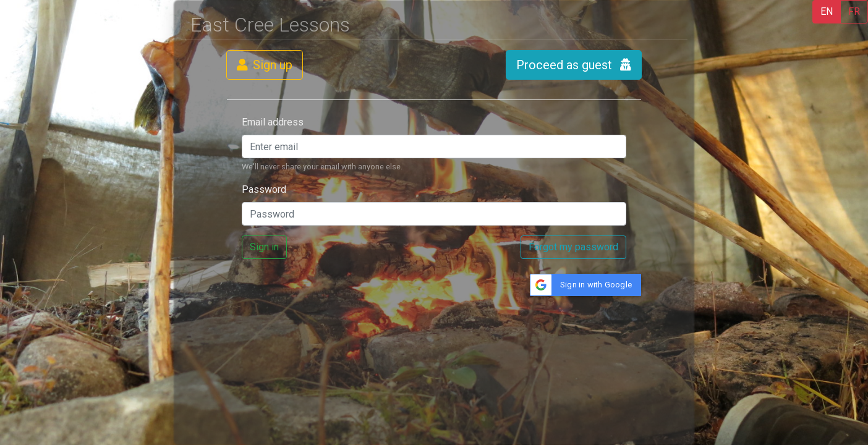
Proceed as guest (574, 65)
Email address (273, 122)
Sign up (265, 65)
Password (264, 189)
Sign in (264, 247)
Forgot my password (573, 247)
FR (854, 11)
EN (827, 11)
